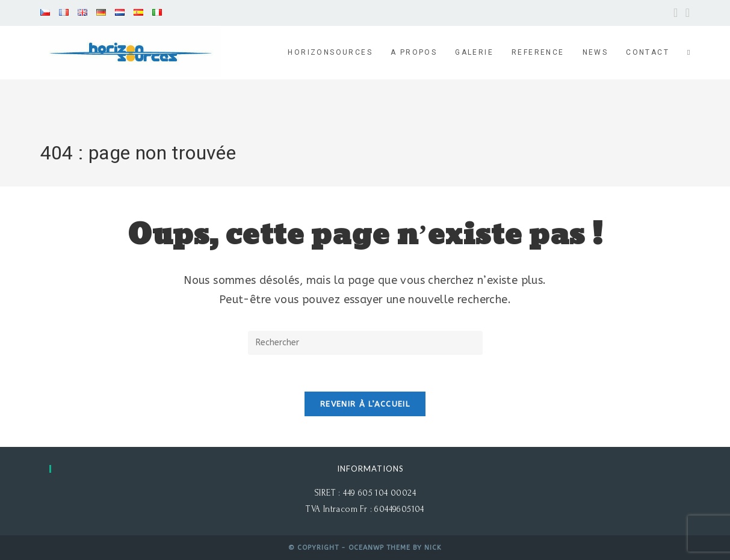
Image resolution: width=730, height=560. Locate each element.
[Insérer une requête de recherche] (365, 343)
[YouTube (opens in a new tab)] (686, 13)
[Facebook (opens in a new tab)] (676, 13)
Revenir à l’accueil (365, 404)
